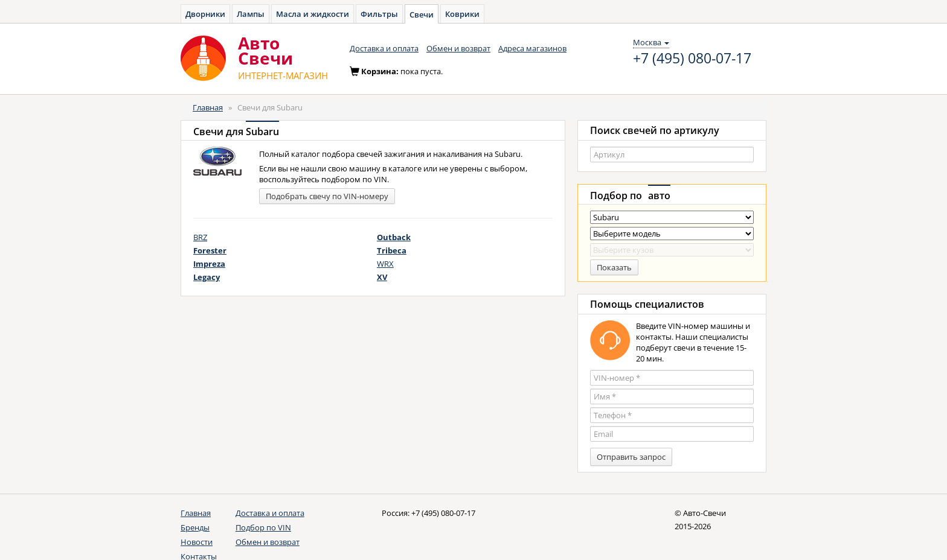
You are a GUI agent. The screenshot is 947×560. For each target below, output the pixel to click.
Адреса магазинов (532, 48)
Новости (197, 542)
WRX (385, 264)
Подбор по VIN (263, 527)
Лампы (251, 14)
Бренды (195, 527)
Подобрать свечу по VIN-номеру (327, 196)
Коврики (462, 14)
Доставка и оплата (384, 48)
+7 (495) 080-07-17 (692, 59)
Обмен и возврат (458, 48)
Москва (651, 42)
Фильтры (379, 14)
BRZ (200, 237)
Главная (208, 107)
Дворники (205, 14)
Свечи (422, 14)
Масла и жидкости (313, 14)
